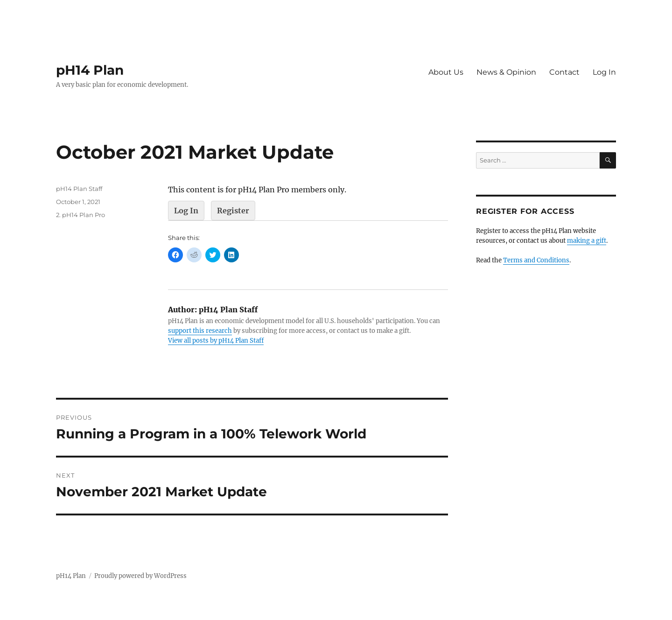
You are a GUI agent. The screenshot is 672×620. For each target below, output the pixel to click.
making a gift (587, 241)
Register (233, 211)
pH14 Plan (90, 70)
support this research (200, 331)
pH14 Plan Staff (79, 189)
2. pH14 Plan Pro (80, 215)
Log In (604, 72)
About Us (446, 72)
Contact (564, 72)
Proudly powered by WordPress (140, 576)
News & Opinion (506, 72)
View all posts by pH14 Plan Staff (216, 341)
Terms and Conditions (536, 260)
